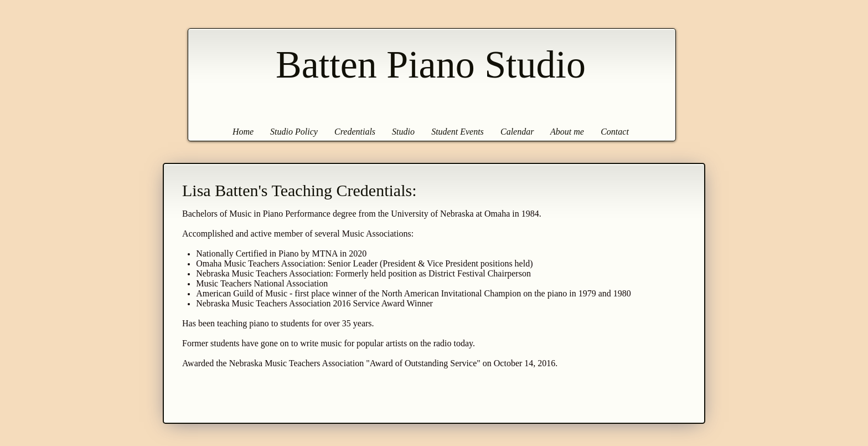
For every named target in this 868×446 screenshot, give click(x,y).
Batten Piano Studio (431, 65)
